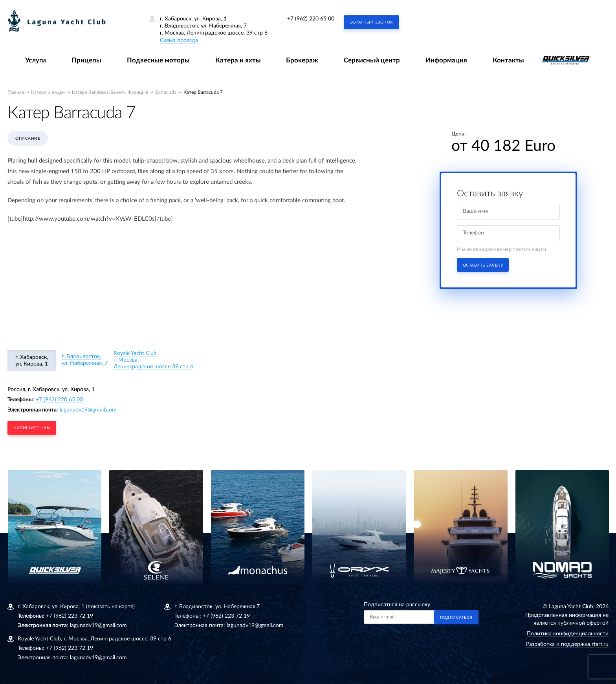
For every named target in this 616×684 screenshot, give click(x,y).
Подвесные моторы (158, 60)
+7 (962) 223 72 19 (70, 616)
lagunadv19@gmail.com (88, 410)
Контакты (508, 60)
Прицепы (86, 60)
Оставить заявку (483, 265)
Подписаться (456, 618)
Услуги (36, 60)
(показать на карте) (110, 607)
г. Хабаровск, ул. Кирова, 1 (32, 361)
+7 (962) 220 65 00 (311, 19)
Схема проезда (179, 40)
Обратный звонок (371, 22)
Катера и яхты (238, 60)
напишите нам (32, 428)
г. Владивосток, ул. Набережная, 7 (85, 360)
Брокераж (302, 60)
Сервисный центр (372, 60)
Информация (446, 60)
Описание (28, 139)
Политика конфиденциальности (568, 634)
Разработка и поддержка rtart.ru (567, 644)
